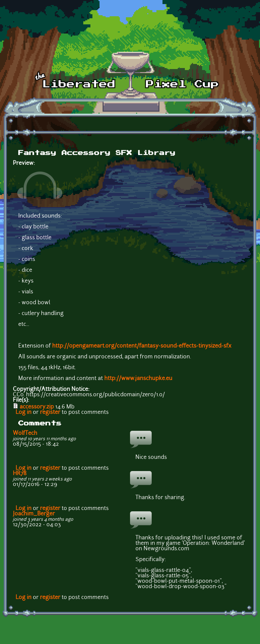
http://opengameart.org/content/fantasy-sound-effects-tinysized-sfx (142, 346)
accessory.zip (37, 407)
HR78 (20, 474)
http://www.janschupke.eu (138, 379)
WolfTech (25, 434)
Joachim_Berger (34, 514)
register (50, 413)
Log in (24, 413)
